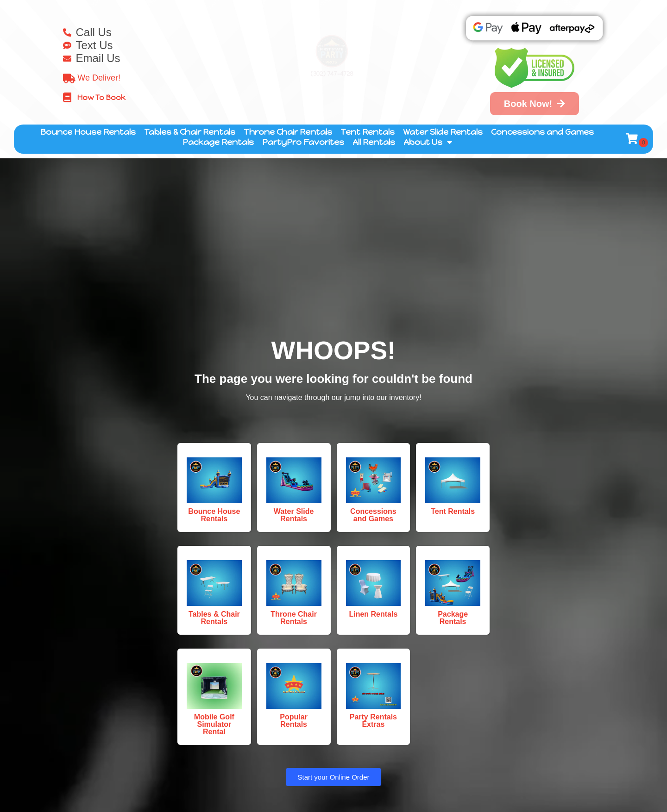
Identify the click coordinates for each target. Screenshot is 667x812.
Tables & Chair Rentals (190, 132)
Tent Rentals (368, 132)
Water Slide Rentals (443, 132)
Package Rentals (218, 142)
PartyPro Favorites (303, 142)
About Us (428, 142)
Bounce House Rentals (88, 132)
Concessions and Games (542, 132)
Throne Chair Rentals (288, 132)
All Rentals (374, 142)
